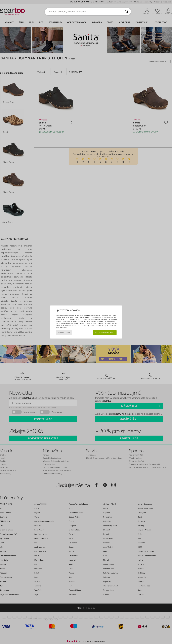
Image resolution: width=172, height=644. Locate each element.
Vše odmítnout (64, 333)
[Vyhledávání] (127, 12)
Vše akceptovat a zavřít (105, 333)
